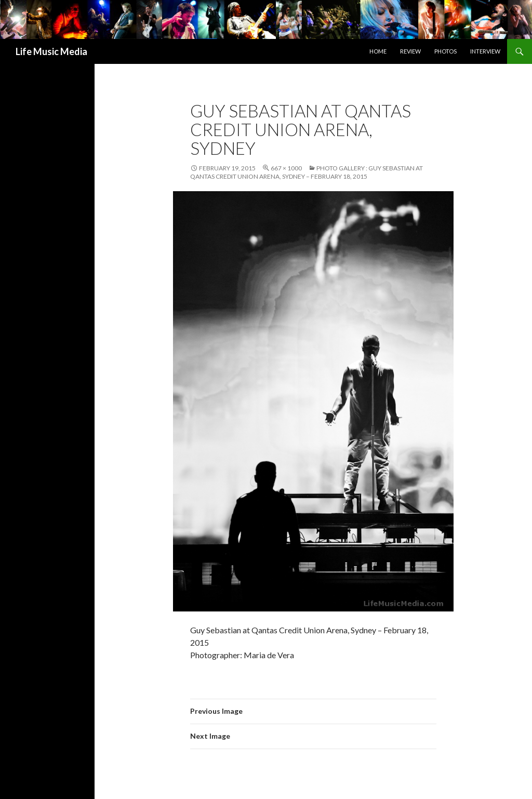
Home (378, 51)
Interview (485, 51)
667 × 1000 (286, 168)
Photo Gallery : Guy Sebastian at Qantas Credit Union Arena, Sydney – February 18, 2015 (307, 172)
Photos (445, 51)
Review (410, 51)
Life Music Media (51, 51)
